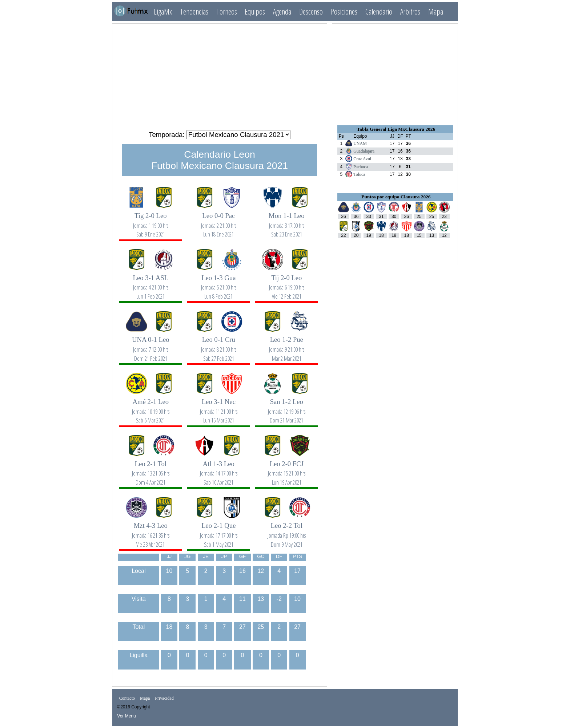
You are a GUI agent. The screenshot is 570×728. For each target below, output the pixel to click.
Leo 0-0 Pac (218, 221)
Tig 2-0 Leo (150, 221)
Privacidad (164, 698)
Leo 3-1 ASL (150, 283)
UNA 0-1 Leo (150, 345)
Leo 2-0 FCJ (286, 469)
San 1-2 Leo (286, 407)
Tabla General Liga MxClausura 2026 (396, 129)
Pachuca (361, 167)
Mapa (436, 11)
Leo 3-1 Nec (218, 407)
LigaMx (163, 11)
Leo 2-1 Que (218, 531)
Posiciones (344, 11)
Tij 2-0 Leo (286, 283)
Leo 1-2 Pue (286, 345)
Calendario (379, 11)
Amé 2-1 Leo (150, 407)
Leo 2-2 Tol (286, 531)
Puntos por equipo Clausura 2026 (396, 197)
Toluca (359, 174)
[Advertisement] (220, 74)
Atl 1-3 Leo (218, 469)
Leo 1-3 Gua (218, 283)
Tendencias (194, 11)
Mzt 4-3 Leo (150, 531)
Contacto (127, 698)
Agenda (282, 11)
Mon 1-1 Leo (286, 221)
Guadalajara (364, 151)
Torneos (227, 11)
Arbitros (410, 11)
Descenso (311, 11)
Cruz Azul (362, 159)
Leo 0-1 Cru (218, 345)
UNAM (360, 143)
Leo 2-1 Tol (150, 469)
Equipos (255, 11)
